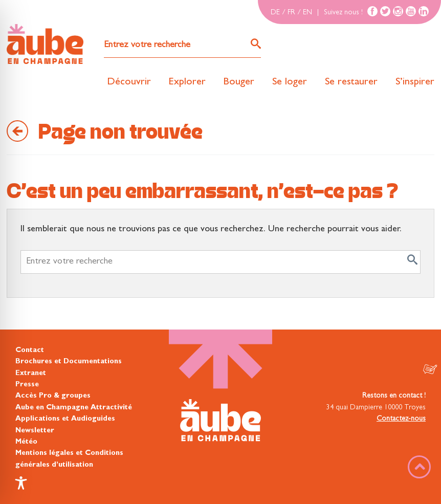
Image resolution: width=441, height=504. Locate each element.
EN (307, 13)
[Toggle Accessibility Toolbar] (21, 483)
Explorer (187, 82)
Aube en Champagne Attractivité (74, 408)
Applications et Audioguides (65, 419)
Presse (27, 385)
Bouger (239, 82)
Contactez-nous (401, 419)
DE (275, 13)
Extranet (31, 374)
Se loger (290, 82)
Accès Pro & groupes (53, 396)
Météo (26, 442)
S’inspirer (415, 82)
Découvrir (129, 82)
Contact (30, 350)
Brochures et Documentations (69, 362)
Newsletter (35, 431)
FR (291, 13)
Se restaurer (351, 82)
